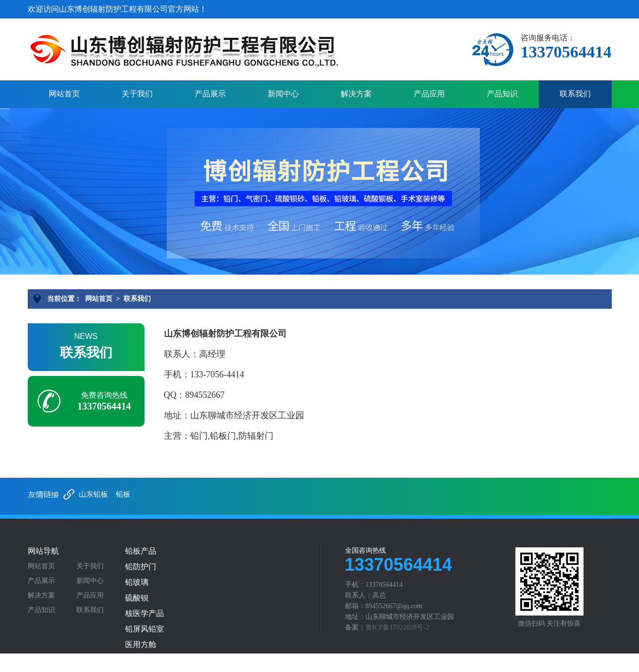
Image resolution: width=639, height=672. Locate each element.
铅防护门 (141, 567)
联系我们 (575, 94)
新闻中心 (283, 94)
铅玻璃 (137, 582)
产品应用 (429, 94)
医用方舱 (141, 645)
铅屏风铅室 (145, 629)
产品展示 (210, 94)
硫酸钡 (137, 598)
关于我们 (137, 94)
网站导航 (43, 551)
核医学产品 (145, 614)
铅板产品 (141, 551)
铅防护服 (141, 660)
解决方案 (356, 94)
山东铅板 (93, 494)
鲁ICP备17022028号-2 (397, 627)
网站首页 (64, 94)
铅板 (123, 494)
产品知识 (502, 94)
